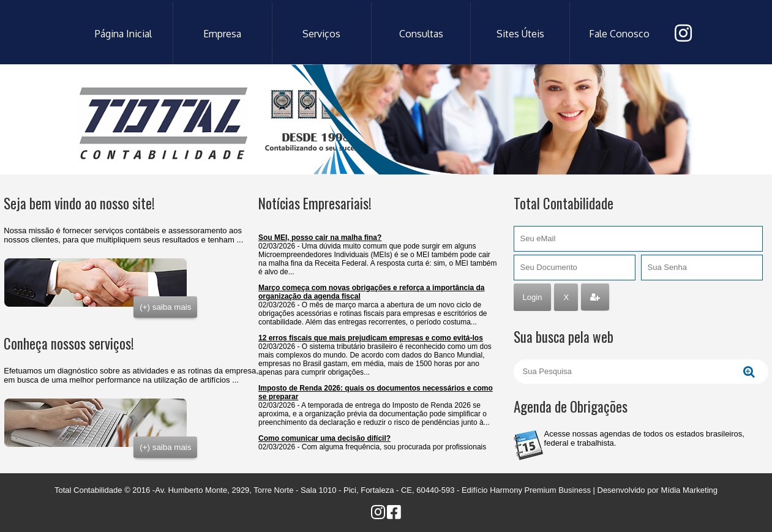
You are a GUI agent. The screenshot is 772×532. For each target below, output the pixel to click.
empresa (222, 34)
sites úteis (520, 34)
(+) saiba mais (165, 307)
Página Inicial (123, 34)
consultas (421, 34)
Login (533, 297)
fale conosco (619, 34)
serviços (321, 34)
